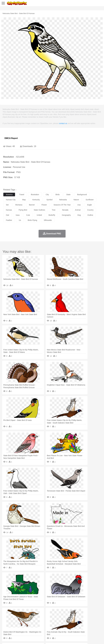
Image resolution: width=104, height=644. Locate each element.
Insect (93, 616)
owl (7, 215)
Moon (83, 612)
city (47, 195)
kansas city (11, 200)
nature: (6, 612)
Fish (73, 616)
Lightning (76, 612)
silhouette (48, 220)
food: (5, 627)
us (20, 220)
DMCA (38, 639)
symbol (50, 200)
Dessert (26, 628)
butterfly (52, 215)
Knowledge (80, 624)
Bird (21, 616)
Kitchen (82, 628)
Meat (51, 628)
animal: (6, 616)
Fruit (46, 628)
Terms (12, 639)
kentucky (36, 200)
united (39, 215)
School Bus (66, 624)
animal (78, 210)
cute (28, 215)
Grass (69, 612)
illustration (35, 195)
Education (57, 624)
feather (9, 220)
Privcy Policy (21, 639)
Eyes (63, 620)
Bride (23, 620)
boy (90, 620)
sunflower (90, 200)
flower (44, 205)
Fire (50, 612)
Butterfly (28, 616)
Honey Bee (85, 616)
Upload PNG (48, 639)
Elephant (67, 616)
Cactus (33, 612)
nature (76, 200)
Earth (45, 612)
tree (54, 210)
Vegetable (74, 628)
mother (36, 620)
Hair (81, 620)
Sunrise (89, 612)
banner (32, 205)
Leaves (26, 612)
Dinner (88, 628)
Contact (30, 639)
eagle (89, 205)
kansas (9, 210)
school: (6, 624)
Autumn (19, 612)
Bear (17, 616)
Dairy (19, 628)
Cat (33, 616)
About (5, 639)
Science (95, 624)
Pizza (94, 628)
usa (79, 205)
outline (90, 215)
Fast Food (39, 628)
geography (66, 215)
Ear (59, 620)
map (24, 200)
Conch (39, 612)
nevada (65, 210)
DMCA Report (11, 138)
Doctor (53, 620)
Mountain (96, 612)
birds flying (32, 220)
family (29, 620)
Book (27, 624)
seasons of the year (62, 205)
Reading (43, 624)
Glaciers (62, 612)
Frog (78, 616)
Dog (50, 616)
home (76, 620)
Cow (45, 616)
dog (79, 215)
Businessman (45, 620)
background (82, 195)
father (95, 620)
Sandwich (58, 628)
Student (14, 624)
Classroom (34, 624)
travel (22, 195)
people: (6, 620)
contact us (63, 123)
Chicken (39, 616)
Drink (32, 628)
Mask (13, 620)
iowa (18, 215)
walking (69, 620)
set (7, 205)
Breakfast (13, 628)
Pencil (49, 624)
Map (73, 624)
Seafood (66, 628)
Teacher (21, 624)
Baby (18, 620)
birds (58, 195)
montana (19, 205)
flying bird (23, 210)
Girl (86, 620)
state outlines (39, 210)
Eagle (60, 616)
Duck (55, 616)
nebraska (63, 200)
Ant (12, 616)
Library (88, 624)
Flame (55, 612)
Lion (99, 616)
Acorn (13, 612)
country (90, 210)
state (68, 195)
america (9, 195)
